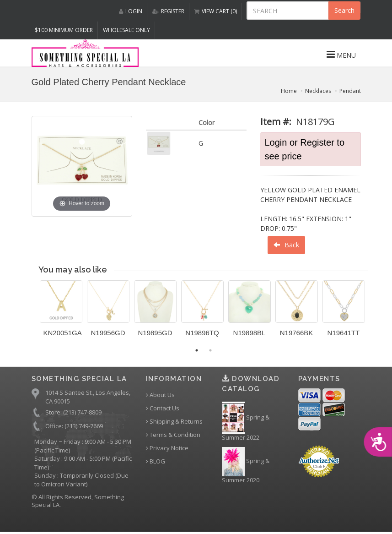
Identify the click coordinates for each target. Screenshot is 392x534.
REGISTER (168, 11)
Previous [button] (33, 314)
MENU (341, 54)
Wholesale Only (126, 30)
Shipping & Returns (174, 422)
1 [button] (197, 350)
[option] (61, 312)
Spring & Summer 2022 (246, 422)
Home (289, 91)
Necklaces (318, 91)
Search (344, 10)
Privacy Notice (167, 448)
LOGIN (131, 11)
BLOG (156, 461)
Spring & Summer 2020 (246, 466)
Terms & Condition (173, 435)
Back (286, 245)
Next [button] (375, 314)
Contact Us (163, 408)
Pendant (350, 91)
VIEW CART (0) (216, 11)
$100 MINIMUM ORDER (64, 30)
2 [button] (210, 350)
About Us (160, 395)
